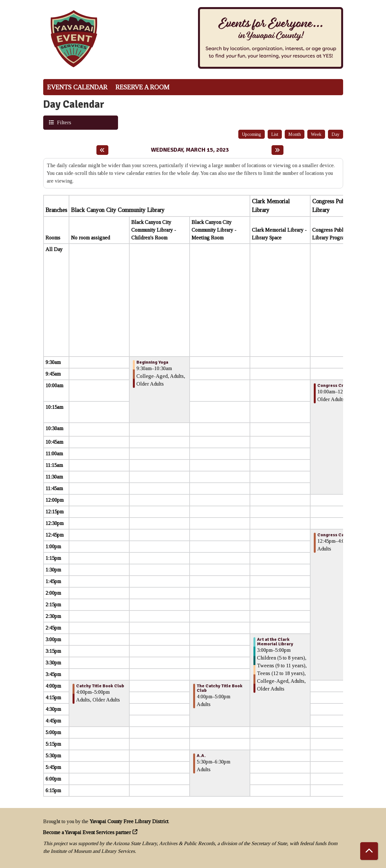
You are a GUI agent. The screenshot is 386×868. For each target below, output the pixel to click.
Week (316, 134)
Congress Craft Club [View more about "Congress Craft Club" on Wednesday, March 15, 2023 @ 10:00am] (339, 386)
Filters (63, 122)
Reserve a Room (142, 87)
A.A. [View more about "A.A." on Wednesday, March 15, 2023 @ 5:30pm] (201, 756)
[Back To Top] (369, 851)
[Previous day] (102, 150)
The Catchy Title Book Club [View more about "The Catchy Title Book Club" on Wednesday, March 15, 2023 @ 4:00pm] (220, 688)
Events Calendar (77, 87)
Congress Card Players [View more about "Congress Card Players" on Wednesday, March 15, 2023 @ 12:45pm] (341, 535)
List (275, 134)
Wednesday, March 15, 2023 (190, 150)
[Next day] (277, 150)
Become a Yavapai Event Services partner (87, 832)
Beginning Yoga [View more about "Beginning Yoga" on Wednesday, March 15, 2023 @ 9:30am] (152, 362)
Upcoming (252, 134)
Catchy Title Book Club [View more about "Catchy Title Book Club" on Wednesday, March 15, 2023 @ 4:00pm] (100, 686)
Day (336, 134)
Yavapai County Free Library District (129, 821)
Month (295, 134)
